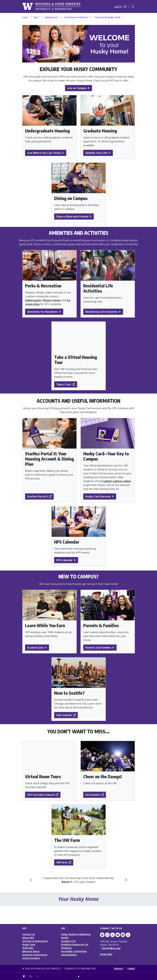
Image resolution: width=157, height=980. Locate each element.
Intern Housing (31, 958)
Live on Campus (77, 88)
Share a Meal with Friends (72, 217)
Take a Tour (64, 384)
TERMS (131, 969)
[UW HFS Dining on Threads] (113, 935)
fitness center (52, 300)
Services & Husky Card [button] (108, 17)
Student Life (68, 941)
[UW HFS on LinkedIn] (123, 935)
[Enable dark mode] (31, 976)
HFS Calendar (65, 560)
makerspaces (33, 300)
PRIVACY (119, 969)
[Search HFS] (133, 6)
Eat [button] (36, 17)
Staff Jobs (28, 948)
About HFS (28, 938)
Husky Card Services (98, 496)
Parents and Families (98, 648)
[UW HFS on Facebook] (102, 935)
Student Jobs (35, 648)
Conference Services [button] (76, 17)
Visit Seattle (64, 715)
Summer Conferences (35, 955)
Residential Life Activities (102, 312)
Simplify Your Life (96, 153)
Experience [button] (51, 17)
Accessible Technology (74, 951)
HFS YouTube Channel (41, 795)
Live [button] (25, 17)
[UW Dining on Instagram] (107, 935)
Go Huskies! (93, 795)
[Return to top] (79, 976)
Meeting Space (31, 951)
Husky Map (106, 954)
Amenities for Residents (43, 312)
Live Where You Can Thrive (44, 153)
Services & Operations (35, 941)
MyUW (65, 938)
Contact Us (29, 934)
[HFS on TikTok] (128, 935)
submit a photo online (117, 481)
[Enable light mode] (37, 976)
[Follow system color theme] (24, 976)
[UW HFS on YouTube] (118, 935)
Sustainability (69, 955)
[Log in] (120, 6)
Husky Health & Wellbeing (76, 934)
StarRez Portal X (37, 496)
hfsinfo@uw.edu (111, 948)
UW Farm (62, 862)
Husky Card (29, 944)
